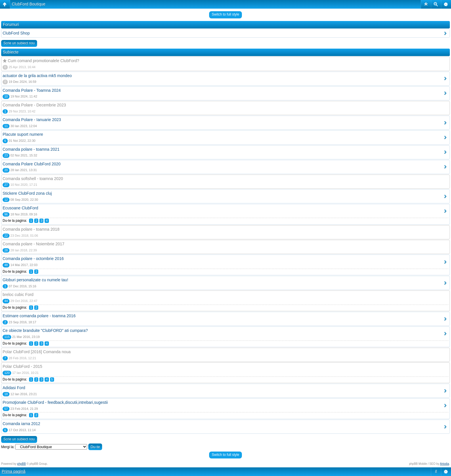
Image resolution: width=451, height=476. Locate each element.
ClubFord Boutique (29, 4)
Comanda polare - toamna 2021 (31, 149)
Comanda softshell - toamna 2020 (33, 179)
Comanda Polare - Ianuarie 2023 (32, 120)
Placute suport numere (23, 134)
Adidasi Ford (14, 388)
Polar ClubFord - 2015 (22, 366)
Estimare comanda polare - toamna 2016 (39, 316)
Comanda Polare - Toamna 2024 (32, 90)
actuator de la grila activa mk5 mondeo (37, 76)
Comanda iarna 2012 (21, 424)
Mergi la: (8, 447)
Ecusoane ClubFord (20, 208)
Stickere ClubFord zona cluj (27, 193)
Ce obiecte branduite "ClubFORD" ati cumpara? (45, 330)
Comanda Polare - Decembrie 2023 (34, 105)
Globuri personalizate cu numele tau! (35, 280)
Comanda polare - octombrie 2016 (33, 259)
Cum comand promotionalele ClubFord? (43, 61)
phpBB (22, 464)
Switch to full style (225, 14)
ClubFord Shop (16, 33)
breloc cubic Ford (18, 295)
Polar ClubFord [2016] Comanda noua (37, 352)
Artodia (445, 464)
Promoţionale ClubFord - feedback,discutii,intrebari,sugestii (55, 402)
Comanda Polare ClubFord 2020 (32, 164)
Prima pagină (14, 471)
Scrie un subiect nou (19, 43)
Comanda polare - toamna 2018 (31, 229)
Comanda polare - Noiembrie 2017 (34, 244)
